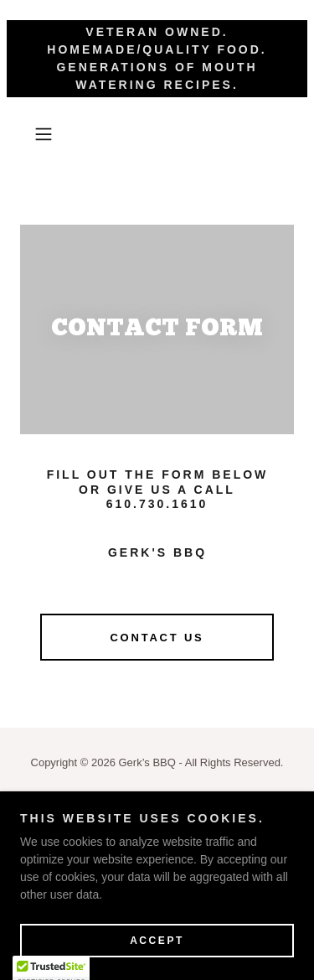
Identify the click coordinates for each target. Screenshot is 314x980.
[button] (46, 134)
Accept (157, 940)
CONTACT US (157, 638)
